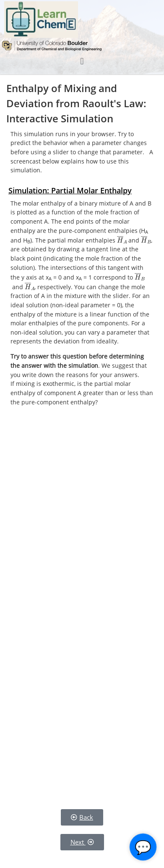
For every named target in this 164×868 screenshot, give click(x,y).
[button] (82, 61)
